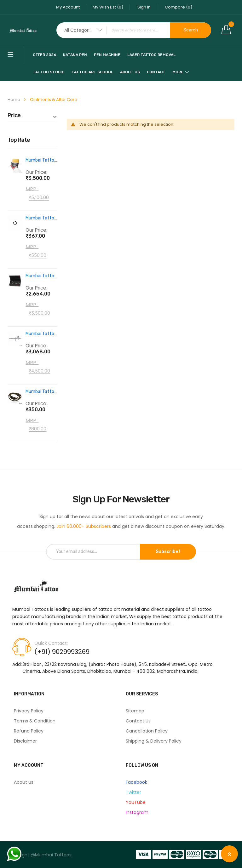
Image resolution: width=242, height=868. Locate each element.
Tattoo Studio (49, 72)
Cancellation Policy (147, 731)
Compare (179, 7)
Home (14, 100)
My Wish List (108, 7)
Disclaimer (25, 741)
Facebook (136, 782)
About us (24, 782)
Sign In (144, 7)
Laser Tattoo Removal (151, 55)
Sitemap (135, 711)
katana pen (75, 55)
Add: (17, 664)
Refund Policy (29, 731)
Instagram (137, 812)
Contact (156, 72)
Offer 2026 (44, 55)
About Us (130, 72)
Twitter (133, 792)
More (178, 72)
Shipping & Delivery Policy (154, 741)
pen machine (107, 55)
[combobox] (134, 30)
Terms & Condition (35, 721)
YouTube (136, 802)
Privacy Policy (29, 711)
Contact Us (138, 721)
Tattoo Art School (92, 72)
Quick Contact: (51, 643)
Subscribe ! (168, 552)
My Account (68, 7)
